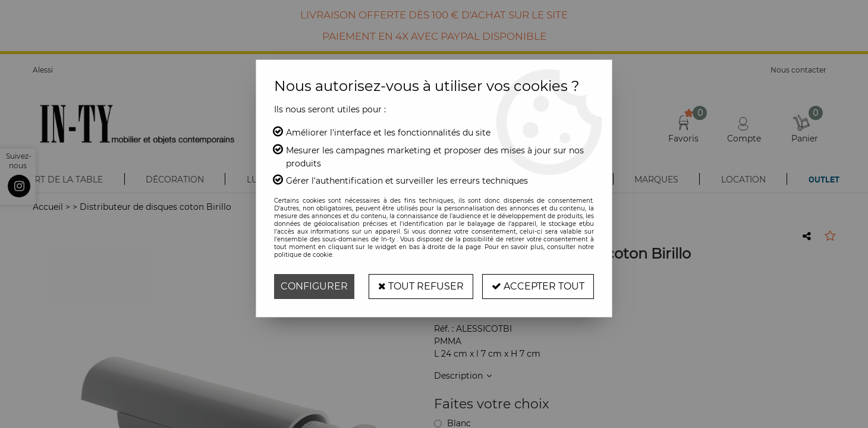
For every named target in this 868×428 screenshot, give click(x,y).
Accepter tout (538, 286)
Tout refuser (421, 286)
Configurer (314, 286)
